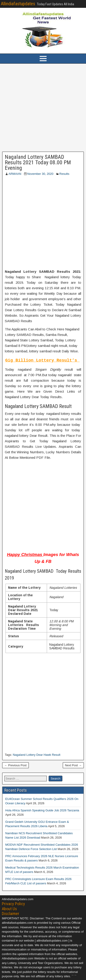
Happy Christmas (25, 555)
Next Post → (73, 765)
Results (64, 174)
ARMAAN (15, 174)
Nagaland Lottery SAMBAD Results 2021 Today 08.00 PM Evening (38, 162)
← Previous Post (15, 765)
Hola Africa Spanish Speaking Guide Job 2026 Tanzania (42, 810)
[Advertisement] (43, 108)
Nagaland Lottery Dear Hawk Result (37, 755)
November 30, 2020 (40, 174)
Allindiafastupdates (18, 4)
